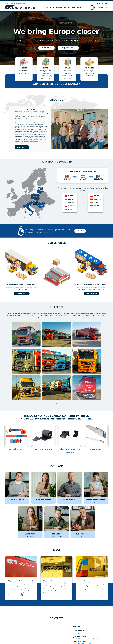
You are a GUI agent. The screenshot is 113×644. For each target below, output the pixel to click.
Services (49, 7)
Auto (59, 7)
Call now (80, 231)
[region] (56, 39)
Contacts (77, 7)
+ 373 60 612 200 (93, 638)
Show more (22, 147)
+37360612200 (99, 7)
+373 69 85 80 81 (80, 638)
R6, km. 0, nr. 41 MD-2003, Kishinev (15, 3)
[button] (57, 404)
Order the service (22, 293)
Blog (67, 7)
